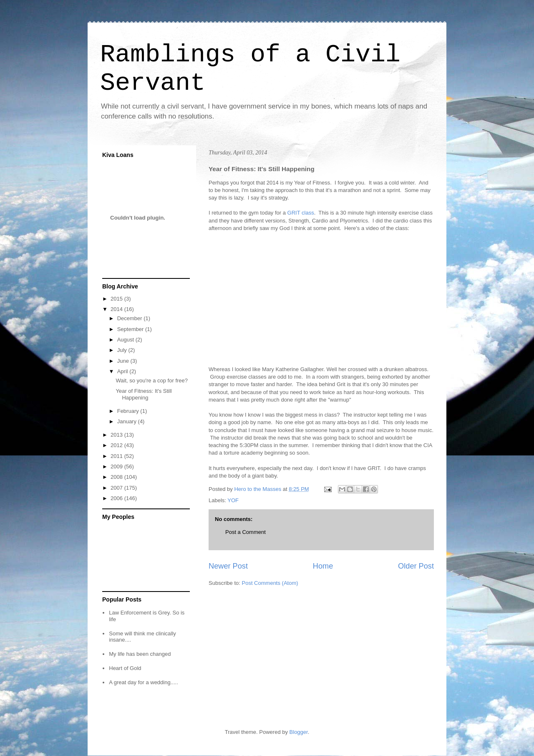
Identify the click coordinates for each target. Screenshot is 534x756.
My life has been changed (140, 654)
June (124, 361)
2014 (117, 309)
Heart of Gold (125, 668)
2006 (117, 498)
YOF (233, 500)
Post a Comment (246, 532)
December (131, 318)
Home (323, 566)
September (131, 329)
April (123, 371)
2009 (117, 466)
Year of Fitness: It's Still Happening (144, 394)
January (128, 421)
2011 (117, 456)
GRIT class (301, 213)
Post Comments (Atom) (270, 583)
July (123, 350)
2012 (117, 445)
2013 (117, 435)
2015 (117, 299)
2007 (117, 488)
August (126, 340)
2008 (117, 477)
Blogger (299, 732)
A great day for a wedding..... (144, 682)
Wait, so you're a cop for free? (152, 381)
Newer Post (228, 566)
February (129, 411)
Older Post (416, 566)
